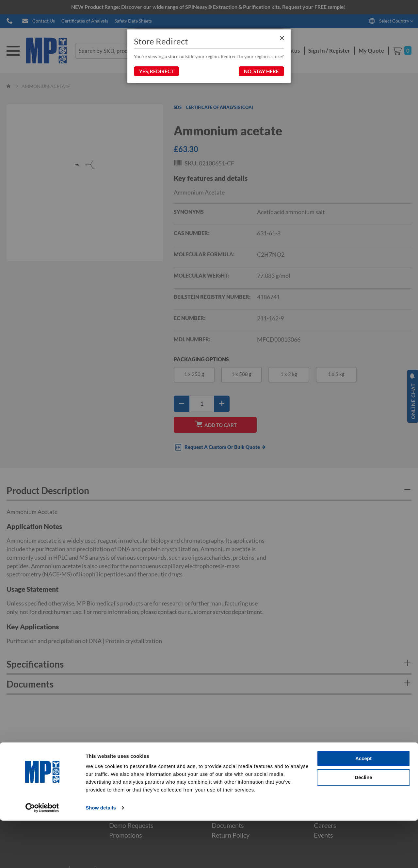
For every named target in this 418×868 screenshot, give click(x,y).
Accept (363, 806)
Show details (101, 855)
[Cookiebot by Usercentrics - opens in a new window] (42, 855)
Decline (363, 824)
